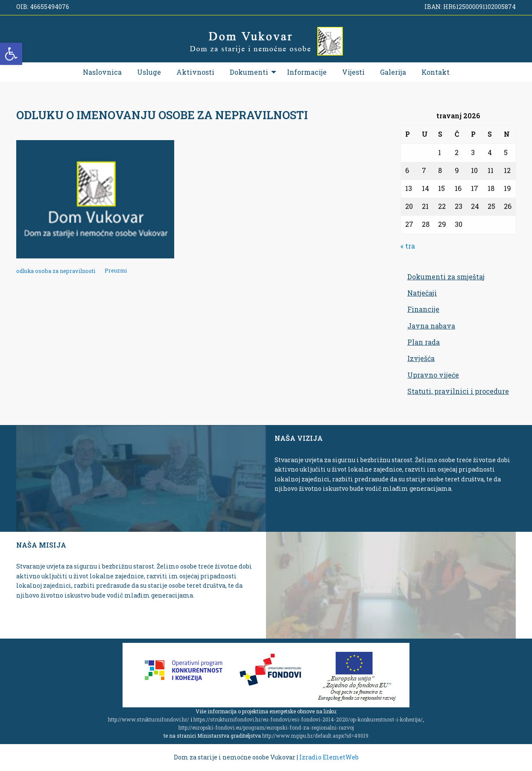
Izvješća (421, 358)
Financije (423, 309)
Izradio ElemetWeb (329, 757)
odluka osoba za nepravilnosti (56, 271)
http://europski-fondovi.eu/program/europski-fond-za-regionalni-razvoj (266, 727)
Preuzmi (116, 271)
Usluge (149, 72)
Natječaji (422, 293)
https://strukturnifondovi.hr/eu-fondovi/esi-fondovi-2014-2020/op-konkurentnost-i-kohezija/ (308, 719)
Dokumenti (249, 72)
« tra (408, 246)
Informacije (307, 72)
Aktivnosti (195, 72)
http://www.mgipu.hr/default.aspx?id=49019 (315, 736)
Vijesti (353, 72)
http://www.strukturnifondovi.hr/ (149, 719)
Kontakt (436, 72)
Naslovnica (102, 72)
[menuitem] (102, 72)
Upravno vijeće (433, 375)
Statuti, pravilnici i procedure (458, 391)
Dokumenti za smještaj (446, 277)
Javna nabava (431, 326)
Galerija (393, 72)
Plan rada (424, 342)
